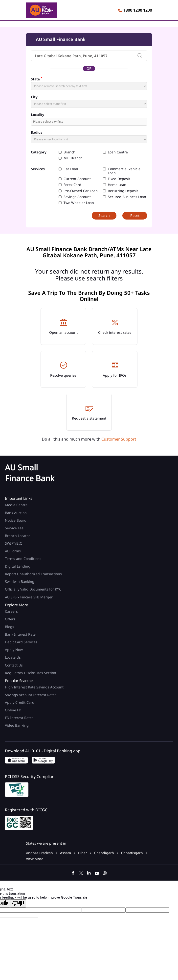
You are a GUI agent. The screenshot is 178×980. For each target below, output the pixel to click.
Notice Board (16, 520)
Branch (69, 152)
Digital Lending (18, 566)
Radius (37, 132)
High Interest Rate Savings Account (34, 687)
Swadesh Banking (20, 582)
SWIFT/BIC (13, 543)
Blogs (10, 627)
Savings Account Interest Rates (31, 695)
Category (39, 152)
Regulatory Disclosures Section (31, 673)
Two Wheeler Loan (79, 203)
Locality (38, 115)
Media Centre (16, 505)
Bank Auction (16, 513)
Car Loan (71, 169)
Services (38, 169)
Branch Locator (17, 536)
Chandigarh (104, 853)
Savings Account (77, 197)
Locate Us (13, 657)
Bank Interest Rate (20, 634)
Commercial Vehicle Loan (124, 171)
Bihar (83, 853)
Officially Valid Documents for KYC (33, 589)
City (34, 97)
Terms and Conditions (23, 559)
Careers (11, 611)
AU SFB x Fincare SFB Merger (29, 597)
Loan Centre (118, 152)
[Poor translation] (18, 903)
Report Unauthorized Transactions (33, 574)
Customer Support (119, 439)
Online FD (14, 710)
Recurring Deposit (123, 191)
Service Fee (14, 528)
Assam (66, 853)
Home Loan (117, 185)
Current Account (77, 179)
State (37, 79)
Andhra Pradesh (39, 853)
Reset (135, 215)
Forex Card (72, 185)
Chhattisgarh (132, 853)
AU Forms (13, 551)
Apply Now (14, 650)
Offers (10, 619)
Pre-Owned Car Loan (81, 191)
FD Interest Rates (20, 718)
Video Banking (17, 725)
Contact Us (14, 665)
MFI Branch (73, 158)
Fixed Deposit (119, 179)
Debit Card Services (21, 642)
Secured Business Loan (127, 197)
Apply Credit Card (20, 702)
